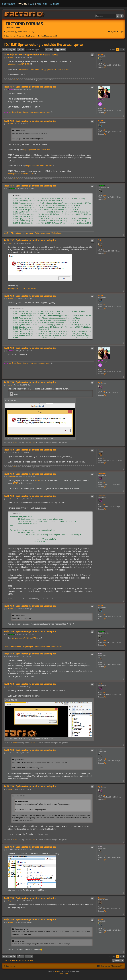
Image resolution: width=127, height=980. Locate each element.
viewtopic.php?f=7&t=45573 (24, 638)
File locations (16, 233)
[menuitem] (21, 32)
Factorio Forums (24, 24)
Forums (23, 4)
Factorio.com (8, 4)
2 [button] (121, 50)
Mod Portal (42, 4)
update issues (45, 112)
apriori (100, 382)
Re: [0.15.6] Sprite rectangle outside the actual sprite (30, 296)
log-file (11, 112)
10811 (105, 195)
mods (15, 443)
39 (103, 249)
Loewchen (101, 186)
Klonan (100, 99)
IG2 (99, 450)
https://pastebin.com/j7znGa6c (39, 166)
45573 (37, 480)
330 (104, 483)
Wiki (32, 4)
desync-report (34, 112)
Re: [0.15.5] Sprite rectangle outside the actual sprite (30, 121)
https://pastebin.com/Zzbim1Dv (36, 150)
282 (104, 391)
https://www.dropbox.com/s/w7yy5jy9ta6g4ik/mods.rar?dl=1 (44, 69)
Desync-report (28, 233)
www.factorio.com (13, 27)
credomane (102, 474)
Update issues (57, 233)
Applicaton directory (22, 112)
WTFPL (33, 443)
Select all (20, 195)
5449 (104, 663)
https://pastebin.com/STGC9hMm (22, 288)
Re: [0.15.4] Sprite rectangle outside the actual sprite (30, 87)
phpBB (57, 971)
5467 (104, 109)
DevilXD (101, 54)
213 (104, 63)
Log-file (7, 233)
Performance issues (42, 233)
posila (100, 654)
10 (103, 907)
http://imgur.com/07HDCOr (19, 64)
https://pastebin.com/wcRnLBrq (21, 174)
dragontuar (102, 898)
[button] (124, 50)
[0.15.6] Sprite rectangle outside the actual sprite (43, 44)
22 (103, 459)
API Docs (55, 4)
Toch (99, 240)
